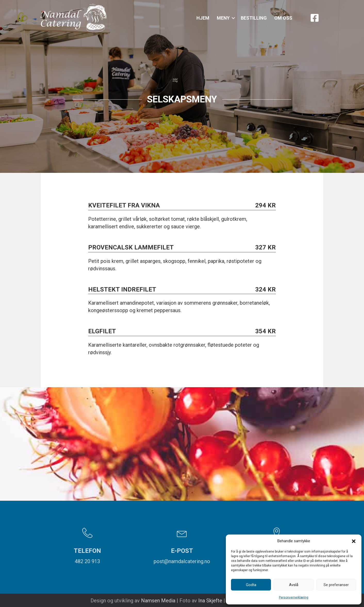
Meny (223, 18)
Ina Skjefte (210, 601)
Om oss (283, 18)
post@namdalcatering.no (182, 561)
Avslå (294, 585)
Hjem (203, 18)
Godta (251, 585)
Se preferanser (336, 585)
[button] (354, 541)
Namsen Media (158, 601)
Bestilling (254, 18)
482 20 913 (87, 561)
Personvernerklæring (294, 597)
